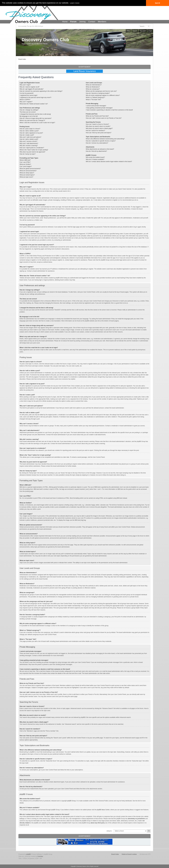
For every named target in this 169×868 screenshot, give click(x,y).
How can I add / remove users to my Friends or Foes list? (104, 118)
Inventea (40, 856)
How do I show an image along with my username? (36, 118)
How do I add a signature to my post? (31, 133)
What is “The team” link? (93, 100)
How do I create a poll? (27, 135)
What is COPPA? (25, 100)
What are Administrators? (94, 85)
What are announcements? (28, 171)
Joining (82, 22)
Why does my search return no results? (98, 126)
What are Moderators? (93, 87)
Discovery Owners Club (45, 40)
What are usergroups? (93, 89)
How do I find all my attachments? (96, 151)
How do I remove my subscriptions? (97, 143)
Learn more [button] (75, 3)
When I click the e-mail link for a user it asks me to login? (37, 123)
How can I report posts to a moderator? (32, 148)
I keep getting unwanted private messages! (99, 108)
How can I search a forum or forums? (97, 124)
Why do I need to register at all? (30, 87)
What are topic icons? (26, 177)
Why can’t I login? (25, 85)
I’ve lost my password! (27, 93)
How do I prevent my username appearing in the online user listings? (41, 91)
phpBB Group (72, 801)
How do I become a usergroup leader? (98, 93)
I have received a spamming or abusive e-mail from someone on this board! (109, 110)
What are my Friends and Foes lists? (97, 116)
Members (102, 22)
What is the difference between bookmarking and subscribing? (105, 139)
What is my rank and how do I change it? (32, 120)
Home (65, 22)
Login (150, 31)
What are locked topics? (27, 175)
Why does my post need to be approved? (32, 152)
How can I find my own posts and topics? (99, 133)
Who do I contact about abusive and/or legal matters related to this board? (109, 162)
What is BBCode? (25, 160)
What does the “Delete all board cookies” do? (34, 104)
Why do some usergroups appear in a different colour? (103, 95)
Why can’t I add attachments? (29, 143)
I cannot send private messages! (96, 106)
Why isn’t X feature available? (95, 159)
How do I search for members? (95, 131)
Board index (22, 59)
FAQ (128, 31)
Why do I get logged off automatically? (32, 89)
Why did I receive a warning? (29, 146)
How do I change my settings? (29, 110)
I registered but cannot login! (28, 95)
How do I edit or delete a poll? (29, 139)
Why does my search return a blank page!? (99, 128)
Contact (92, 22)
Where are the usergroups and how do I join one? (101, 91)
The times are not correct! (28, 112)
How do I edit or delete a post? (29, 131)
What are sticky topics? (27, 173)
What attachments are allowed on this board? (100, 149)
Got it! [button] (157, 3)
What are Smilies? (25, 164)
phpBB (28, 854)
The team (143, 31)
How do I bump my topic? (28, 154)
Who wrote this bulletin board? (95, 157)
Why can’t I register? (26, 102)
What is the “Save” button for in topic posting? (34, 150)
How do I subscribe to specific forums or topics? (101, 141)
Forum (73, 22)
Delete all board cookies (129, 854)
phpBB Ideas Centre (103, 810)
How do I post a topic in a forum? (30, 129)
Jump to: (109, 831)
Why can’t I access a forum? (28, 141)
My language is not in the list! (29, 116)
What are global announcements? (30, 169)
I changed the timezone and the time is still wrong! (35, 114)
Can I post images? (26, 166)
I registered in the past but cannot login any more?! (35, 97)
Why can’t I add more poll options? (30, 137)
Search (135, 31)
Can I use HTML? (25, 162)
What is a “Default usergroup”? (95, 97)
